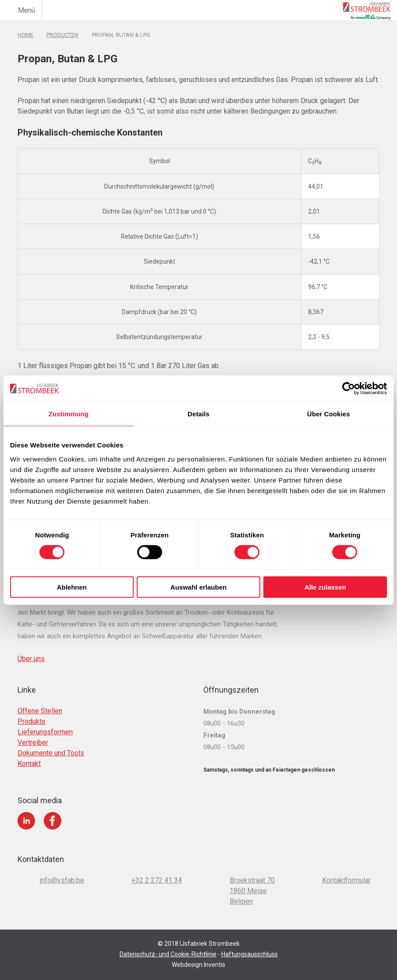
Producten (62, 34)
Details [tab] (198, 414)
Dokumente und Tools (51, 745)
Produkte (32, 713)
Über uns (31, 650)
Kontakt (29, 755)
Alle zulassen (325, 587)
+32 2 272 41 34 (157, 872)
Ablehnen (72, 587)
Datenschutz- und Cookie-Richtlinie (168, 946)
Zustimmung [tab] (69, 414)
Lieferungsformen (45, 724)
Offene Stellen (40, 703)
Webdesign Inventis (198, 956)
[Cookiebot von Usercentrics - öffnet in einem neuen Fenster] (349, 389)
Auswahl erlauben (198, 587)
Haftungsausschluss (250, 946)
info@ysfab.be (62, 872)
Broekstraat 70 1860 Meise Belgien (252, 882)
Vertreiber (33, 734)
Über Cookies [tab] (329, 414)
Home (25, 34)
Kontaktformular (346, 872)
